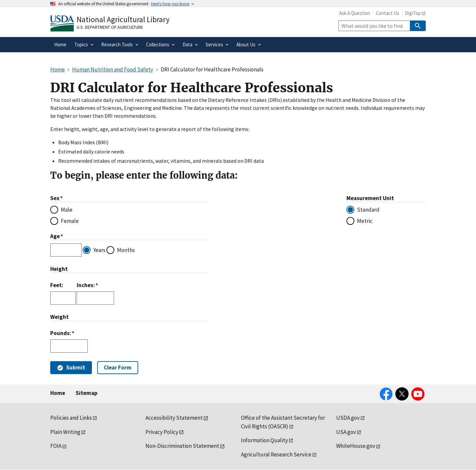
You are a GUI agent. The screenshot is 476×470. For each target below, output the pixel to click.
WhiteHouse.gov (356, 446)
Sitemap (87, 393)
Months (126, 250)
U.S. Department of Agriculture (110, 27)
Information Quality (264, 440)
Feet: (57, 285)
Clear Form (118, 367)
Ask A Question (355, 13)
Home (58, 393)
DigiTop (413, 13)
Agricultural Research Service (276, 454)
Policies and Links (71, 418)
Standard (368, 210)
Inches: (86, 285)
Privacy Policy (162, 432)
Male (67, 210)
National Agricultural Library (123, 19)
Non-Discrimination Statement (182, 446)
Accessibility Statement (174, 418)
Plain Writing (65, 432)
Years (99, 250)
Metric (365, 221)
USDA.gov (348, 418)
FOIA (56, 446)
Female (70, 221)
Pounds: (61, 333)
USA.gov (346, 432)
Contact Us (388, 13)
